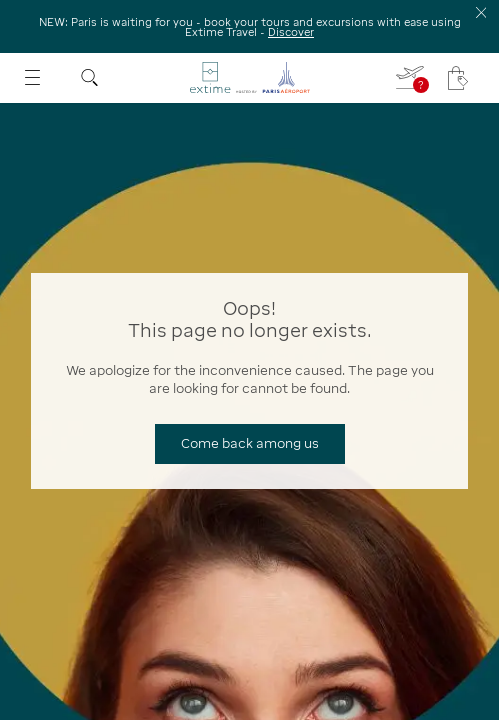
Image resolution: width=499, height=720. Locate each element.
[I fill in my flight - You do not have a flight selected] (411, 77)
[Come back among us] (250, 444)
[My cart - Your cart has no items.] (458, 78)
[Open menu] (32, 77)
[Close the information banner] (481, 12)
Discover (291, 32)
